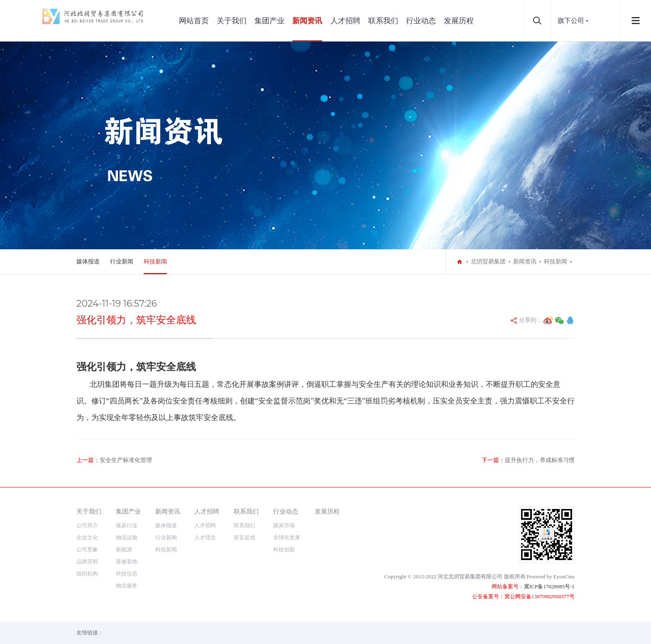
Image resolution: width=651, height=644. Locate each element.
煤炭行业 (127, 525)
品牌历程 (87, 562)
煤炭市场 (284, 525)
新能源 (124, 549)
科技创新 (284, 549)
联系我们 (383, 21)
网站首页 (194, 21)
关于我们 (232, 21)
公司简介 (87, 525)
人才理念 (205, 537)
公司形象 (87, 549)
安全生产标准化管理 (126, 460)
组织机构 (87, 574)
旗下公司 (571, 21)
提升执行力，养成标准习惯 (540, 460)
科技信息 (127, 574)
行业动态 (421, 21)
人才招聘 (345, 21)
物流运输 (127, 537)
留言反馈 (245, 537)
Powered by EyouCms (551, 576)
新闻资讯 (307, 21)
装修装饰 (127, 562)
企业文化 (87, 537)
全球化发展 (287, 537)
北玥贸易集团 (488, 262)
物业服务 (127, 586)
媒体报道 (88, 262)
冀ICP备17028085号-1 (549, 586)
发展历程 (459, 21)
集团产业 (269, 21)
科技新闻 (155, 262)
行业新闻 (122, 262)
